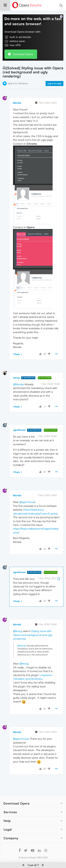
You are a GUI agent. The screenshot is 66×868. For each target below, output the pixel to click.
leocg (16, 372)
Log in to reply (54, 77)
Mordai (17, 97)
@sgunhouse (27, 496)
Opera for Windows (18, 77)
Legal (8, 823)
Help (7, 815)
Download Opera (23, 48)
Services (10, 806)
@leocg (18, 625)
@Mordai (18, 378)
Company (11, 832)
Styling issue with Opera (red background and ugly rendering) (33, 629)
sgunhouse (19, 424)
